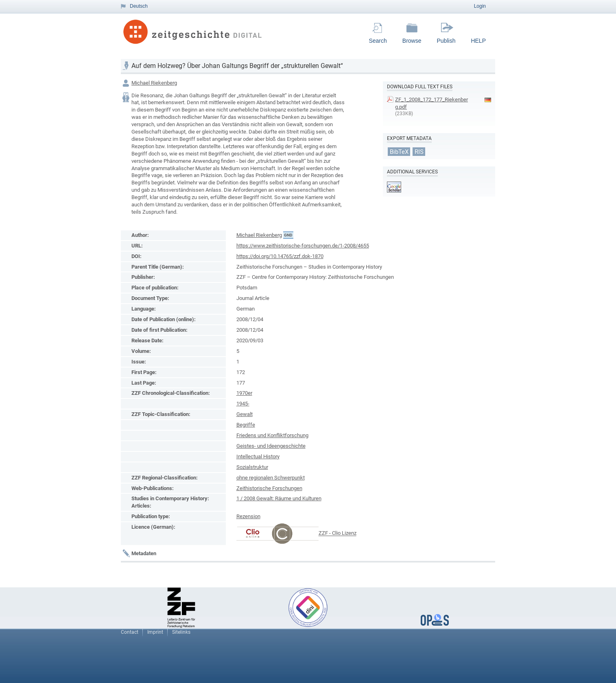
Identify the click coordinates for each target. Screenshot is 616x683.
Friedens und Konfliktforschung (272, 435)
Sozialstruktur (252, 467)
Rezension (248, 516)
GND (288, 235)
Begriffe (246, 425)
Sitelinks (181, 632)
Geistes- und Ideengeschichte (271, 446)
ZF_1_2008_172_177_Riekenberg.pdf (431, 103)
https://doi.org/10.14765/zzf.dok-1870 (280, 256)
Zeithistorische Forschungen (269, 488)
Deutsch (139, 6)
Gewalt (245, 414)
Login (480, 6)
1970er (244, 393)
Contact (130, 632)
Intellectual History (258, 456)
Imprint (155, 632)
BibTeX (399, 151)
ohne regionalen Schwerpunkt (271, 478)
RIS (419, 151)
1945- (243, 404)
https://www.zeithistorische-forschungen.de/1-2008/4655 (303, 246)
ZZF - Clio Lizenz (337, 533)
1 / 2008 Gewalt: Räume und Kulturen (279, 498)
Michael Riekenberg (154, 83)
